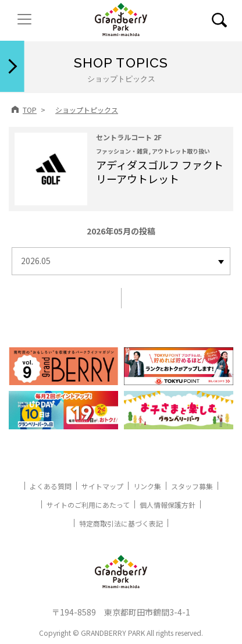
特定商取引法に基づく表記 (121, 523)
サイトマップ (102, 486)
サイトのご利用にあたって (88, 505)
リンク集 (147, 486)
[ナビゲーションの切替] (24, 19)
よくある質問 (51, 486)
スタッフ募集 (192, 486)
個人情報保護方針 (168, 505)
